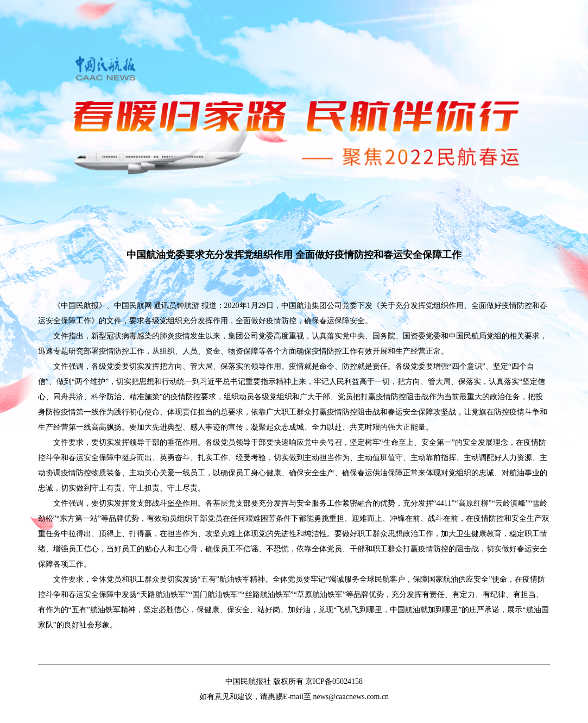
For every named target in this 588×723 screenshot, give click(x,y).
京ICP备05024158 (334, 681)
